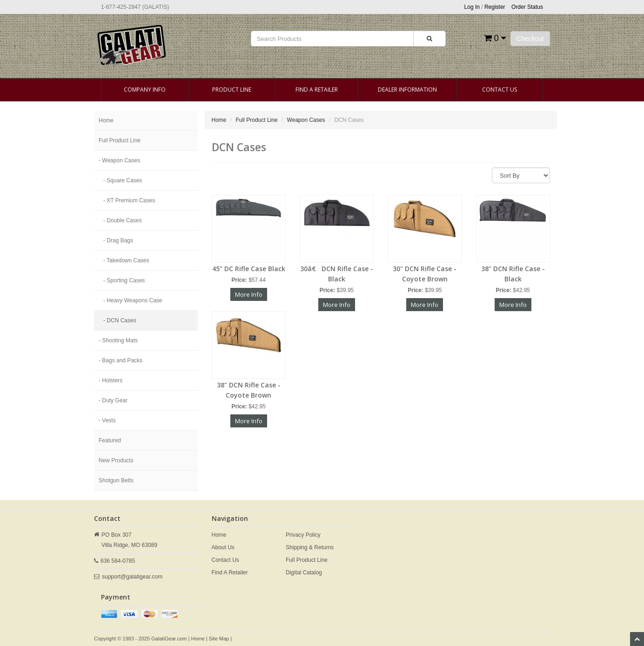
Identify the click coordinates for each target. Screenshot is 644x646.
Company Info (145, 90)
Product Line (232, 90)
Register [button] (495, 7)
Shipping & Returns (310, 547)
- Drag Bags (118, 240)
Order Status (527, 7)
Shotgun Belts (116, 480)
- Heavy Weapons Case (133, 300)
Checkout (530, 39)
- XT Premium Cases (129, 200)
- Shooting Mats (118, 340)
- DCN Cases (120, 320)
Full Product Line (120, 140)
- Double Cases (123, 220)
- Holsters (111, 380)
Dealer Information (407, 90)
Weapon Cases (306, 120)
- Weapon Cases (119, 160)
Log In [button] (472, 7)
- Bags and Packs (121, 360)
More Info (249, 294)
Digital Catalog (304, 573)
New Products (116, 460)
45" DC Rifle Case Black (249, 269)
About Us (223, 547)
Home (106, 120)
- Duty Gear (113, 400)
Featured (110, 440)
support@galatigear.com (132, 577)
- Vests (107, 420)
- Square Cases (123, 180)
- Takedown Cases (126, 260)
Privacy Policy (303, 535)
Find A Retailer (317, 90)
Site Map (219, 639)
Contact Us (500, 90)
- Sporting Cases (124, 280)
